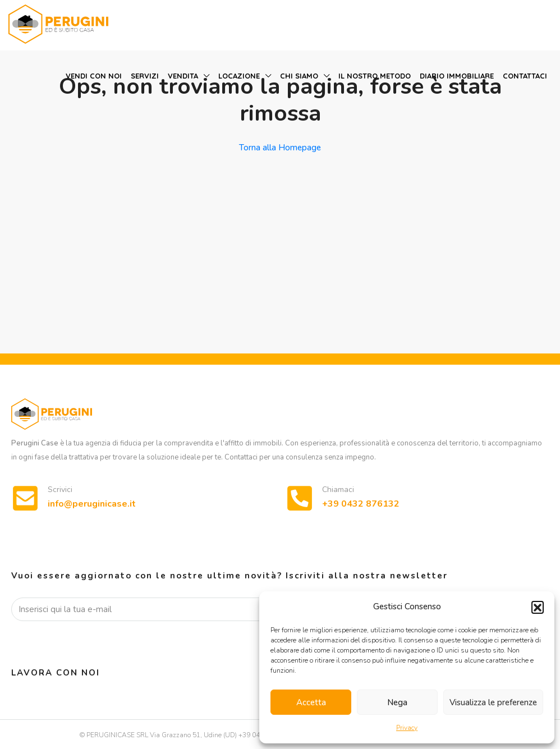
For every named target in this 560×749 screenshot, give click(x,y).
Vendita (183, 76)
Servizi (145, 76)
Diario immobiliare (457, 76)
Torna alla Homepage (280, 148)
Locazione (239, 76)
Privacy (407, 728)
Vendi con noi (94, 76)
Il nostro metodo (375, 76)
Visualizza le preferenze (493, 702)
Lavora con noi (56, 673)
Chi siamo (299, 76)
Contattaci (525, 76)
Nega (397, 702)
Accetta (311, 702)
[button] (538, 607)
